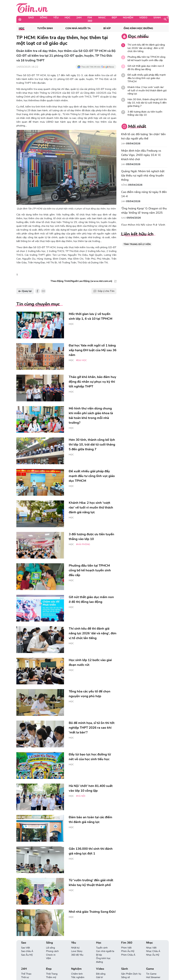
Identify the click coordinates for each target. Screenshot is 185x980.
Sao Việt (25, 948)
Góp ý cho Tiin (104, 291)
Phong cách (52, 951)
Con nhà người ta (78, 28)
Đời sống (101, 974)
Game (171, 18)
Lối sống (50, 948)
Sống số (125, 977)
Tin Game (151, 974)
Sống (44, 18)
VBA (49, 958)
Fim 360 (90, 19)
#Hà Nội (81, 796)
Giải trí (99, 977)
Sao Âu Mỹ (27, 955)
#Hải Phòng (83, 544)
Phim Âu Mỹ (128, 951)
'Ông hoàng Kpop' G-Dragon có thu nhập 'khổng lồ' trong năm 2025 (144, 211)
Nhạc (102, 18)
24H (79, 18)
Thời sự (25, 977)
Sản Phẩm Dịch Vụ (131, 974)
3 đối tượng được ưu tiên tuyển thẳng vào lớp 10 (145, 113)
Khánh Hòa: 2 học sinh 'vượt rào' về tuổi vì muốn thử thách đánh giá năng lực (147, 91)
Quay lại (25, 291)
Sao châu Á (27, 951)
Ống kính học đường (138, 28)
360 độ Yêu (77, 955)
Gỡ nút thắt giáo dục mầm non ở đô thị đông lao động (146, 68)
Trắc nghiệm (78, 977)
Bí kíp (107, 28)
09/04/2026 (133, 144)
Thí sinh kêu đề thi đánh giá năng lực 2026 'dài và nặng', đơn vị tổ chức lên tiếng (146, 48)
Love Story (77, 951)
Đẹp (114, 18)
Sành (157, 18)
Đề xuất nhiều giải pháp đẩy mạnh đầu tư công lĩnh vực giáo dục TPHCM (147, 78)
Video (143, 18)
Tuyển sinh (45, 28)
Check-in (51, 955)
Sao (31, 18)
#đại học (81, 360)
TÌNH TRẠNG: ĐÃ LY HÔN (137, 244)
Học (67, 18)
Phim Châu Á (128, 955)
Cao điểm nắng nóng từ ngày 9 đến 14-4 (144, 194)
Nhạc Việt (151, 948)
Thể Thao (26, 974)
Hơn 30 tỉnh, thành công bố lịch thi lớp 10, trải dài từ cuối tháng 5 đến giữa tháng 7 (147, 103)
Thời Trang (52, 974)
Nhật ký (75, 948)
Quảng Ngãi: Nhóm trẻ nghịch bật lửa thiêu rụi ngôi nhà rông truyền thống (143, 176)
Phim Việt (126, 948)
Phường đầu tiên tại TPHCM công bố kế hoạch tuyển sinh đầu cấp (146, 59)
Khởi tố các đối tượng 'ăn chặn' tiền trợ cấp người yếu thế (143, 136)
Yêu (56, 18)
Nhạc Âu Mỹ (153, 955)
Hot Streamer (153, 977)
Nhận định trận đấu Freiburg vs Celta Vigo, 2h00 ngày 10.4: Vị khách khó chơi (141, 155)
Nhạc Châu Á (153, 951)
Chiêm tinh (77, 974)
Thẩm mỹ (51, 977)
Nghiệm (128, 18)
